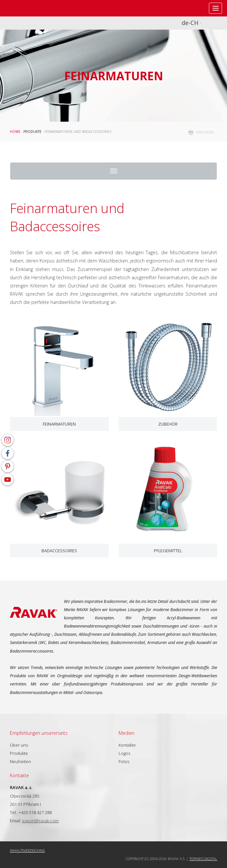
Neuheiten (20, 761)
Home (15, 132)
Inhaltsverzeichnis (27, 850)
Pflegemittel (168, 551)
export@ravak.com (40, 821)
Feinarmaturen (59, 424)
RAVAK (25, 8)
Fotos (124, 761)
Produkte (32, 132)
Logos (124, 753)
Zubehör (168, 424)
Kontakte (127, 745)
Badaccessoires (59, 551)
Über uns (19, 745)
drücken (205, 132)
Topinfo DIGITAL (203, 859)
